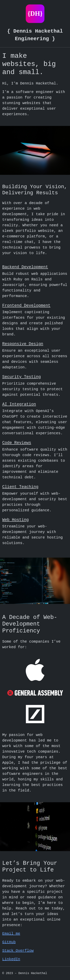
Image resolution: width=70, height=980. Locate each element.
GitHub (9, 942)
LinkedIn (11, 959)
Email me (11, 934)
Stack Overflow (18, 951)
